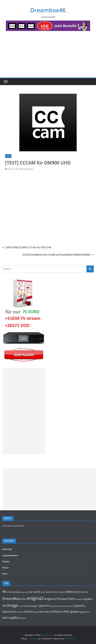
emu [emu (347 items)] (23, 599)
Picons (6, 568)
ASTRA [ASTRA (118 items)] (9, 592)
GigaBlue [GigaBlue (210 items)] (88, 599)
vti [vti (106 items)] (89, 612)
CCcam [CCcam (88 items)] (43, 592)
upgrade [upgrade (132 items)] (83, 612)
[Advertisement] (48, 56)
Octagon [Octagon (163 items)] (34, 606)
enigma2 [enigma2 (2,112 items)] (35, 598)
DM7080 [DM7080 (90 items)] (85, 592)
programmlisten (10, 555)
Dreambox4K (48, 10)
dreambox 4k (28, 169)
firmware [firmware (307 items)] (62, 599)
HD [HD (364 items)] (4, 606)
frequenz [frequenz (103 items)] (79, 599)
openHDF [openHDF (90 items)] (70, 606)
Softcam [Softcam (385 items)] (56, 612)
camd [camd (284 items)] (36, 592)
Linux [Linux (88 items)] (21, 606)
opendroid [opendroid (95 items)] (54, 606)
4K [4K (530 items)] (4, 592)
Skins (5, 574)
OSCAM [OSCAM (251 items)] (28, 612)
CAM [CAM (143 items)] (30, 592)
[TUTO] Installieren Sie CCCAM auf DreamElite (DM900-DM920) (58, 255)
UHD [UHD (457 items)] (66, 611)
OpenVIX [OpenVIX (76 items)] (20, 612)
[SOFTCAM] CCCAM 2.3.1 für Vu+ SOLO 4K (27, 247)
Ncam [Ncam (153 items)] (26, 606)
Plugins (6, 561)
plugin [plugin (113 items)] (36, 612)
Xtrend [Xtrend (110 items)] (23, 618)
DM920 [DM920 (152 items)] (77, 592)
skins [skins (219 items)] (47, 612)
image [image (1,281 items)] (12, 605)
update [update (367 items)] (74, 612)
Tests (8, 156)
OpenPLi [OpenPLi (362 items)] (80, 606)
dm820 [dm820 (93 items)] (62, 592)
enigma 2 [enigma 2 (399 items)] (50, 599)
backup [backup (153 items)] (16, 592)
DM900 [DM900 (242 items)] (69, 592)
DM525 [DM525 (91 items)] (56, 592)
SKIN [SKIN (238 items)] (41, 612)
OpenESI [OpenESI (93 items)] (62, 606)
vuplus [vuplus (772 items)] (14, 618)
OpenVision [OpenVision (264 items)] (9, 612)
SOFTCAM (7, 549)
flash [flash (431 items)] (72, 599)
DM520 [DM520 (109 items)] (49, 592)
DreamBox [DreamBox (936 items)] (11, 598)
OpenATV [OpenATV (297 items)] (44, 606)
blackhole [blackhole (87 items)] (24, 592)
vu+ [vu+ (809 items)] (5, 617)
